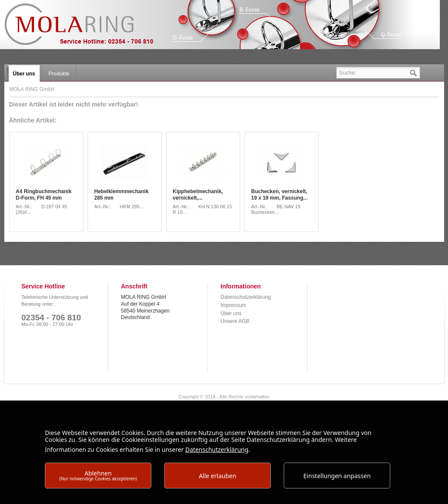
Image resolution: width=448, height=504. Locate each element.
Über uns (231, 313)
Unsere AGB (235, 321)
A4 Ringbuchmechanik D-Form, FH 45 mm (44, 195)
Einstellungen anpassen (337, 476)
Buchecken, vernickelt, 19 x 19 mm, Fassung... (280, 195)
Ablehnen (98, 475)
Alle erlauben (218, 476)
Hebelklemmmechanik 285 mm (122, 195)
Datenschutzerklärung (246, 297)
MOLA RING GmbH (85, 28)
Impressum (233, 305)
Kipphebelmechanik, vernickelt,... (198, 195)
